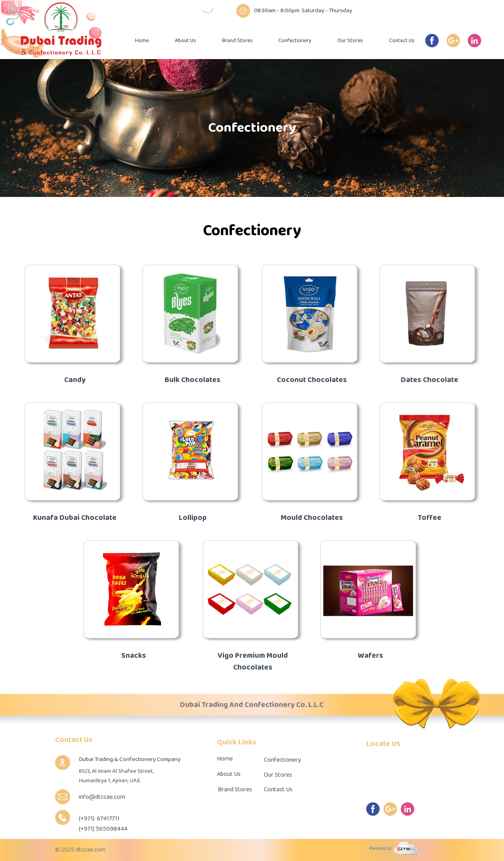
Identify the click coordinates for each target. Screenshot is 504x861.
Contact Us (402, 41)
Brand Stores (237, 41)
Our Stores (350, 41)
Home (142, 41)
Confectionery (295, 41)
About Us (185, 41)
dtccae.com (91, 850)
